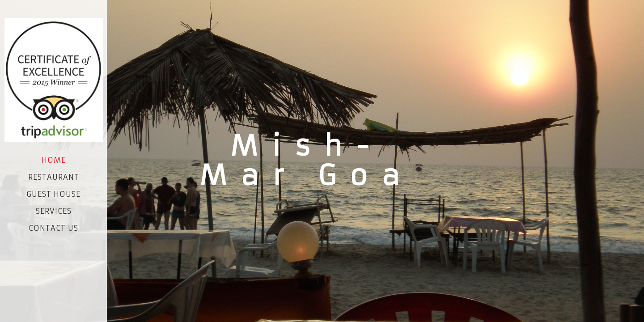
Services (54, 211)
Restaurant (54, 177)
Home (54, 160)
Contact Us (53, 228)
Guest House (53, 194)
